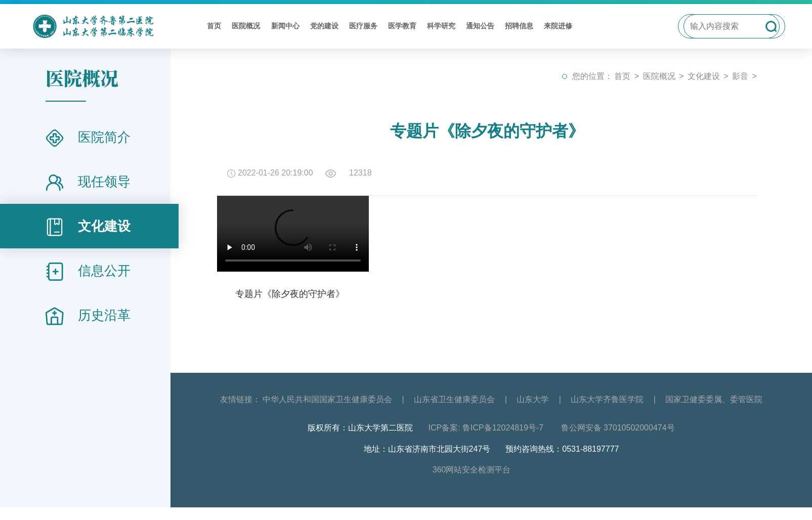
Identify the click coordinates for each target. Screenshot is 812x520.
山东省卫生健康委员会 (454, 399)
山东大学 (533, 399)
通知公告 (480, 26)
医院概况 (246, 26)
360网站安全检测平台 (472, 470)
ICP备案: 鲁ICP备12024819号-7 (487, 428)
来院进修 (558, 26)
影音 (740, 76)
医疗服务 (363, 26)
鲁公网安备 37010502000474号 (618, 428)
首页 (214, 26)
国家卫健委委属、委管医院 (714, 399)
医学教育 (402, 26)
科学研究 (441, 26)
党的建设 (324, 26)
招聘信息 (519, 26)
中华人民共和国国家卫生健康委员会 (327, 399)
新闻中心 (285, 26)
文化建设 (704, 76)
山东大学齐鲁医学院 (607, 399)
